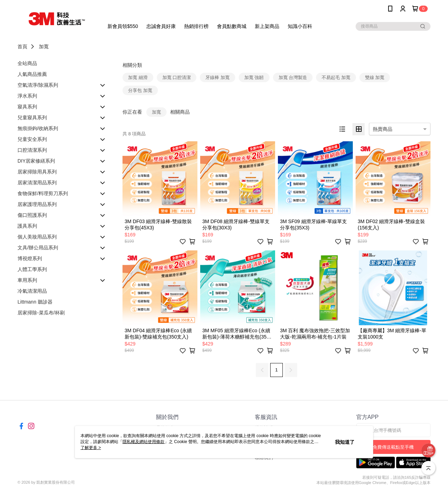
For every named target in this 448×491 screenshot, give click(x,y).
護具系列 (27, 226)
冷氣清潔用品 (32, 291)
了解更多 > (91, 448)
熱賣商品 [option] (383, 129)
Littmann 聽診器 (35, 302)
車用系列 (27, 280)
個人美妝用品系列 (37, 237)
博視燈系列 (30, 258)
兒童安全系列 (32, 139)
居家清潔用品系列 (37, 183)
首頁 (22, 47)
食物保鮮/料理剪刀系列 (43, 193)
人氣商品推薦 (32, 74)
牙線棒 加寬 (218, 77)
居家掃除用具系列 (37, 172)
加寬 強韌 (254, 77)
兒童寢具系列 (32, 118)
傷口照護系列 (32, 215)
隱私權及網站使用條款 (143, 442)
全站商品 (27, 63)
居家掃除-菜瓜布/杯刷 (41, 313)
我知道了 (345, 442)
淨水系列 (27, 96)
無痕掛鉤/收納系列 (38, 128)
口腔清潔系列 (32, 150)
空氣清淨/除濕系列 (38, 85)
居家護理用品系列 (37, 204)
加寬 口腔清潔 (177, 77)
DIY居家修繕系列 (36, 161)
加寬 (44, 47)
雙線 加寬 (375, 77)
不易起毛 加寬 (336, 77)
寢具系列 (27, 107)
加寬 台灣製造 (293, 77)
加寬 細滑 (138, 77)
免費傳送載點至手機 (393, 447)
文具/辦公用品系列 (38, 248)
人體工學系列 (32, 269)
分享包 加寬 (140, 90)
